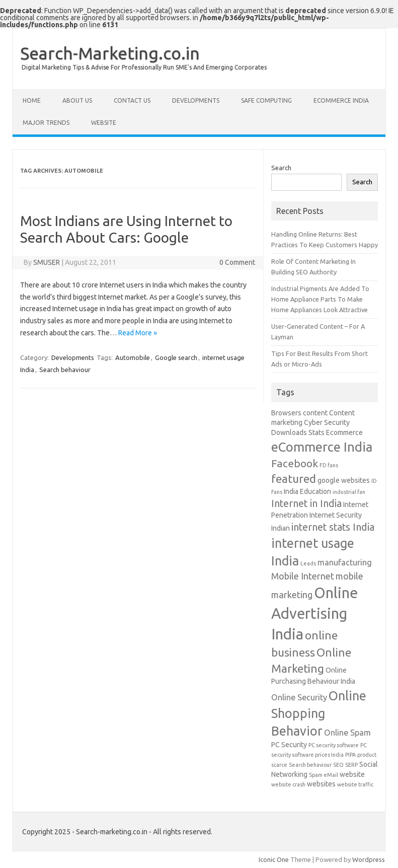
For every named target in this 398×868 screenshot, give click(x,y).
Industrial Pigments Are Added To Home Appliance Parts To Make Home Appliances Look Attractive (320, 299)
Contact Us (132, 100)
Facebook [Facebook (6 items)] (295, 463)
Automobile (133, 357)
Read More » (138, 333)
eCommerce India (341, 100)
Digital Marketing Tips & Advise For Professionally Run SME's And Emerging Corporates (144, 67)
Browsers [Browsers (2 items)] (286, 413)
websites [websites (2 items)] (321, 784)
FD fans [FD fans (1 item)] (329, 465)
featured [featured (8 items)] (294, 479)
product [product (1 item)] (367, 755)
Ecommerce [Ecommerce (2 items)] (344, 432)
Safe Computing (266, 100)
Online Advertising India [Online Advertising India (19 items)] (314, 613)
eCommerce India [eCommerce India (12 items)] (322, 447)
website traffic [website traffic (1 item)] (355, 784)
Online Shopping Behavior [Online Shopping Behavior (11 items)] (319, 713)
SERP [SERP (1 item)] (351, 765)
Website (104, 123)
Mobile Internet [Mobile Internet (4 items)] (303, 576)
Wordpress (369, 859)
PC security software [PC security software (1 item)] (334, 745)
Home (32, 100)
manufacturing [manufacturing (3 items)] (345, 562)
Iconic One (274, 859)
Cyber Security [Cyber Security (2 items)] (327, 422)
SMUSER (47, 262)
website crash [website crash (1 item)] (288, 784)
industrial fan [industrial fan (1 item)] (349, 492)
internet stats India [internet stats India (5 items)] (333, 527)
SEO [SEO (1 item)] (338, 765)
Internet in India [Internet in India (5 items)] (306, 503)
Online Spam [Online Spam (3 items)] (347, 733)
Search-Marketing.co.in (110, 53)
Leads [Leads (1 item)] (308, 563)
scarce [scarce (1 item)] (279, 765)
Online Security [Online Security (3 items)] (299, 697)
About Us (77, 100)
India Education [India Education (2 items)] (307, 491)
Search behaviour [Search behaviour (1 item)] (310, 765)
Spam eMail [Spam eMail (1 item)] (324, 775)
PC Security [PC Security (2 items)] (289, 745)
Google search (176, 357)
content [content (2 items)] (315, 413)
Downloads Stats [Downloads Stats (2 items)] (298, 432)
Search (281, 168)
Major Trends (46, 123)
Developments (196, 100)
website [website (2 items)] (352, 774)
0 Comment (237, 262)
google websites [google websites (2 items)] (344, 480)
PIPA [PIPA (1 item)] (350, 755)
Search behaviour (65, 370)
